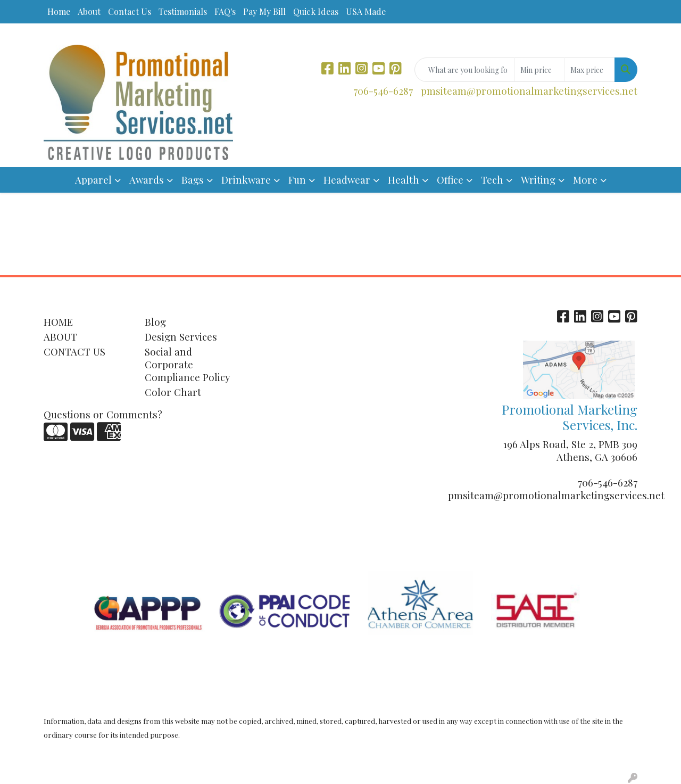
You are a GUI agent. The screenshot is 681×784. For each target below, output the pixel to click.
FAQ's (225, 11)
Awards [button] (147, 180)
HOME (58, 322)
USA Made (366, 11)
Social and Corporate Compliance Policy (188, 364)
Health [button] (404, 180)
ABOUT (60, 337)
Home (59, 11)
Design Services (181, 337)
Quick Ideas (316, 11)
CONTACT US (74, 352)
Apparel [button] (93, 180)
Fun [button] (297, 180)
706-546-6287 (383, 91)
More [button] (585, 180)
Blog (155, 322)
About (89, 11)
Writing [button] (538, 180)
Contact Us (130, 11)
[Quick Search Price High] (590, 70)
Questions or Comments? (103, 414)
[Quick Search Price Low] (540, 70)
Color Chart (173, 392)
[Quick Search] (465, 70)
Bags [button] (193, 180)
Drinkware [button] (246, 180)
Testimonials (183, 11)
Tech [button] (492, 180)
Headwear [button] (347, 180)
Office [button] (450, 180)
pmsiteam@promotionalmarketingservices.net (529, 91)
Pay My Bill (264, 11)
